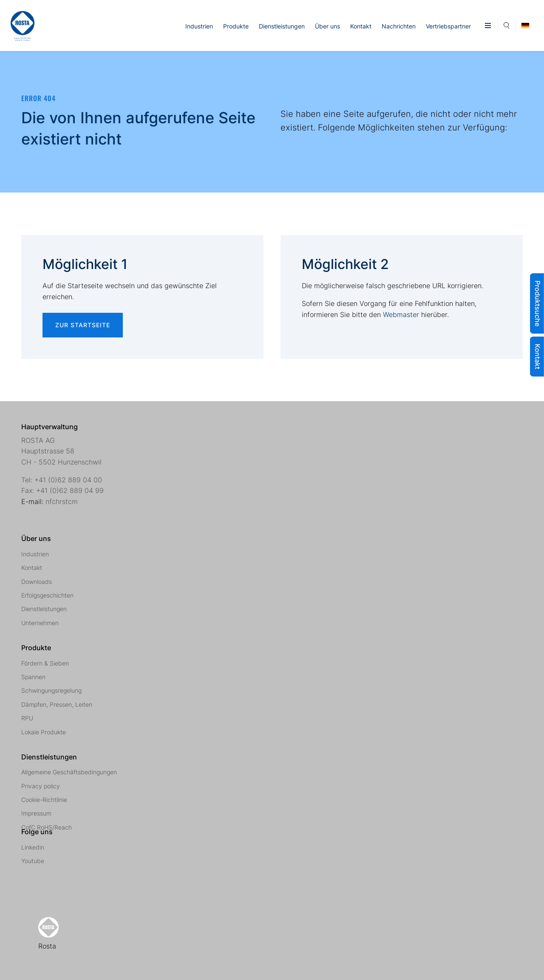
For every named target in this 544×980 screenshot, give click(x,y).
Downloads (37, 582)
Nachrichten (399, 26)
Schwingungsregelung (51, 690)
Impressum (36, 813)
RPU (27, 718)
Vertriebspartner (448, 26)
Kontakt (361, 26)
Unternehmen (40, 623)
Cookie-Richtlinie (44, 800)
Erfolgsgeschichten (47, 595)
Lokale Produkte (44, 732)
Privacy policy (41, 786)
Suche (507, 24)
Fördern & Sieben (45, 663)
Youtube (33, 861)
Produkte (236, 26)
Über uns (327, 26)
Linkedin (33, 847)
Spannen (33, 677)
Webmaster (401, 314)
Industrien (199, 26)
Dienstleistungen (282, 26)
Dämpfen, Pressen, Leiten (57, 704)
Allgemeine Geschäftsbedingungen (69, 772)
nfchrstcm (62, 501)
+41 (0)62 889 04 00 (68, 480)
